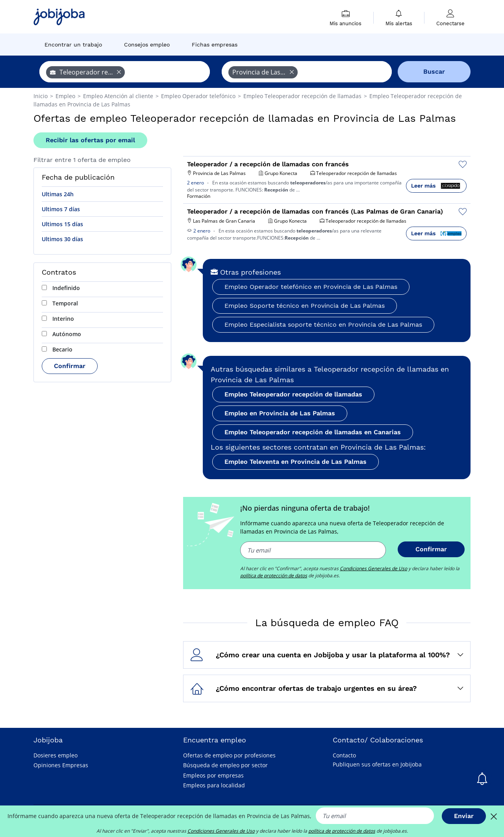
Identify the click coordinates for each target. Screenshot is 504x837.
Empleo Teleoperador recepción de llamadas (293, 394)
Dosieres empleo (56, 755)
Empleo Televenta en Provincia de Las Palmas (296, 462)
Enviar (464, 816)
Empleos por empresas (213, 775)
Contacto (344, 755)
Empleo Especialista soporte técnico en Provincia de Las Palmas (323, 325)
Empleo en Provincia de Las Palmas (280, 413)
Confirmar (70, 366)
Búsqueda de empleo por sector (225, 765)
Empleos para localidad (214, 785)
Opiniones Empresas (61, 765)
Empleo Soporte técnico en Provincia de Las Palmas (305, 306)
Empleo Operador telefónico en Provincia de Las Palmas (311, 287)
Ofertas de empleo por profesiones (229, 755)
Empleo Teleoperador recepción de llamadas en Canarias (313, 432)
